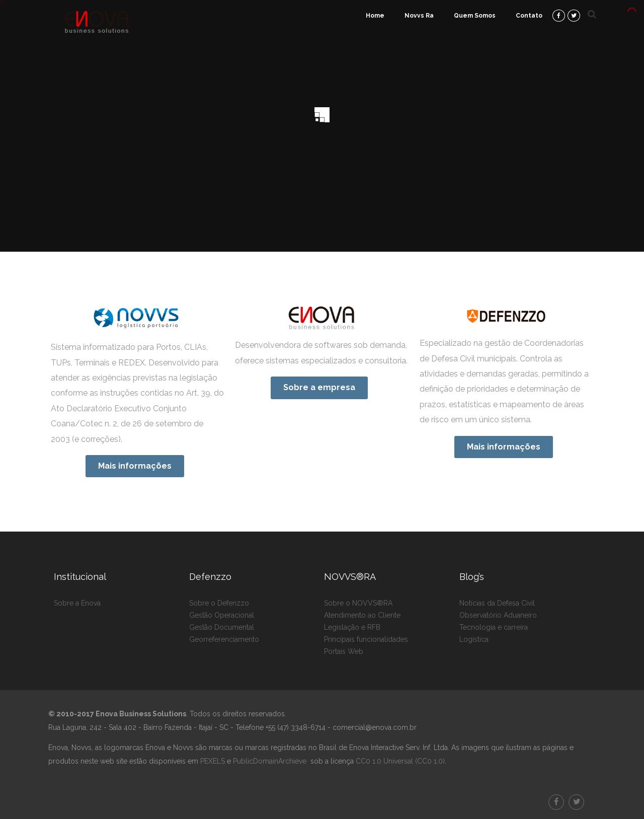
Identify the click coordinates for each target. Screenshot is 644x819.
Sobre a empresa (319, 387)
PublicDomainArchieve (270, 761)
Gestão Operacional (222, 615)
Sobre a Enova (77, 603)
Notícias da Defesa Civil (497, 603)
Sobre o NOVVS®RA (358, 603)
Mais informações (135, 466)
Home (375, 16)
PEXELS (213, 761)
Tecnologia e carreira (494, 627)
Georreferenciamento (224, 639)
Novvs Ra (419, 16)
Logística (474, 639)
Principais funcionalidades (366, 639)
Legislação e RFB (352, 627)
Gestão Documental (222, 627)
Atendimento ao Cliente (362, 615)
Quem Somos (475, 16)
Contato (529, 16)
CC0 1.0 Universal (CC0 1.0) (399, 761)
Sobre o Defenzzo (219, 603)
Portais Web (344, 651)
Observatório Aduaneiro (498, 615)
